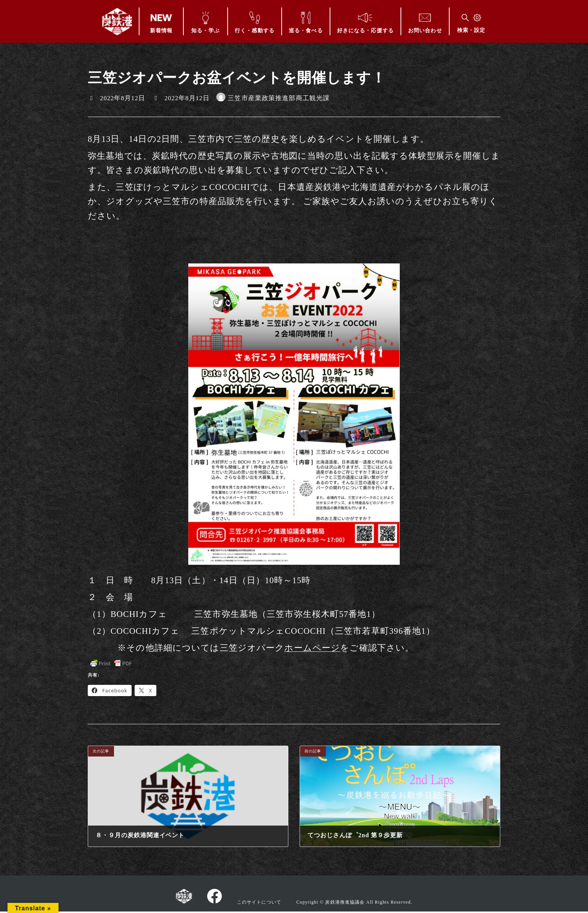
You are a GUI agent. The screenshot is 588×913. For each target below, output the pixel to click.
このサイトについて (259, 902)
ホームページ (312, 648)
